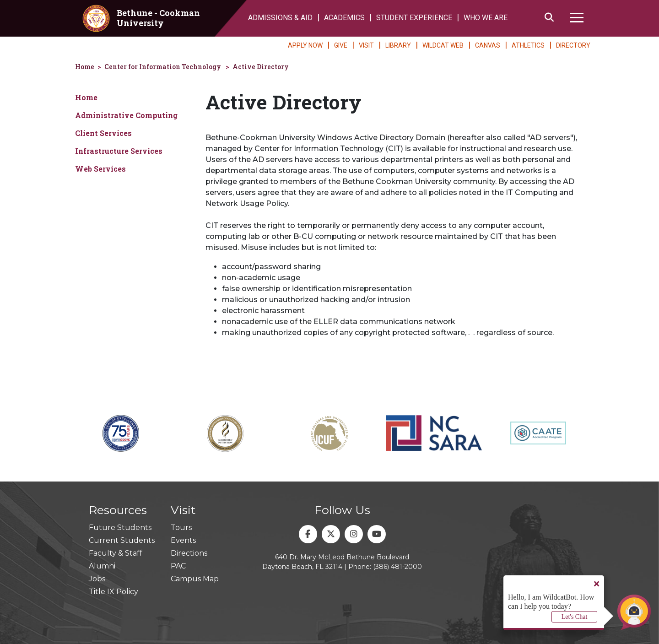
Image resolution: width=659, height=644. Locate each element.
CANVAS (488, 45)
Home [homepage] (85, 67)
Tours (181, 528)
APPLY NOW (305, 45)
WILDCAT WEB (443, 45)
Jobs (97, 579)
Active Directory (261, 67)
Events (183, 540)
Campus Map (195, 579)
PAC (178, 566)
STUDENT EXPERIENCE (414, 18)
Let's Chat (575, 617)
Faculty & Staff (116, 553)
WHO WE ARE (486, 18)
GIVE (341, 45)
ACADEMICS (344, 18)
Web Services (100, 169)
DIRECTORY (573, 45)
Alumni (102, 566)
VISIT (366, 45)
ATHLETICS (528, 45)
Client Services (103, 133)
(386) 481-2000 (397, 567)
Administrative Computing (126, 115)
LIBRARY (398, 45)
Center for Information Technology (163, 67)
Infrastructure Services (119, 151)
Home (86, 97)
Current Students (122, 540)
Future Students (120, 528)
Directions (189, 553)
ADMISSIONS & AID (280, 18)
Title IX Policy (113, 592)
